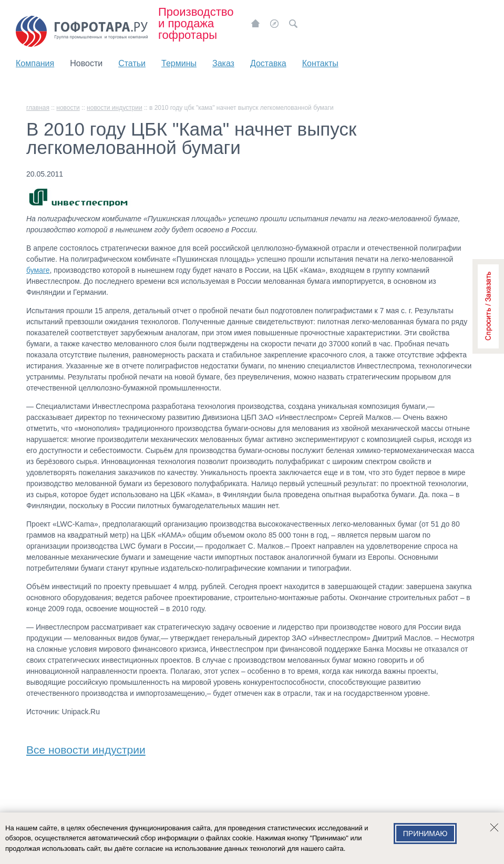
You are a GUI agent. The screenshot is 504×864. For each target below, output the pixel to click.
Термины (179, 63)
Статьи (132, 63)
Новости (86, 63)
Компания (35, 63)
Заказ (223, 63)
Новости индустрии (115, 108)
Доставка (268, 63)
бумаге (38, 270)
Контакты (320, 63)
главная (38, 108)
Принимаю (425, 834)
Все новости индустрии (86, 748)
